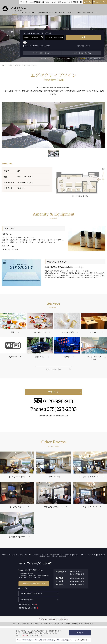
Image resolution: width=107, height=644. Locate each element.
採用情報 (75, 2)
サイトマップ (92, 555)
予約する (53, 392)
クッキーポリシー (26, 635)
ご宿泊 (15, 11)
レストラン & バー (27, 11)
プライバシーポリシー (80, 555)
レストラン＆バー (13, 555)
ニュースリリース (52, 557)
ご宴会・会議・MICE (45, 11)
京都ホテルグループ (27, 599)
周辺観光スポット (90, 11)
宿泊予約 (88, 2)
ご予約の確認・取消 (83, 46)
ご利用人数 (48, 33)
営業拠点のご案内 (71, 623)
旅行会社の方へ (63, 557)
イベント (71, 11)
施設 (79, 11)
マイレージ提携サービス (86, 623)
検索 (83, 37)
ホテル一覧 (16, 623)
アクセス (53, 2)
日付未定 (28, 42)
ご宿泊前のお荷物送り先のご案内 (33, 583)
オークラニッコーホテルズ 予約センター (53, 623)
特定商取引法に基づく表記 (28, 607)
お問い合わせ (62, 2)
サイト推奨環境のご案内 (28, 603)
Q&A (69, 2)
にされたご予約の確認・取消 (91, 59)
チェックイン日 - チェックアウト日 (33, 33)
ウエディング (60, 11)
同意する (80, 633)
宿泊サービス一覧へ (54, 369)
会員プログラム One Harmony (30, 623)
